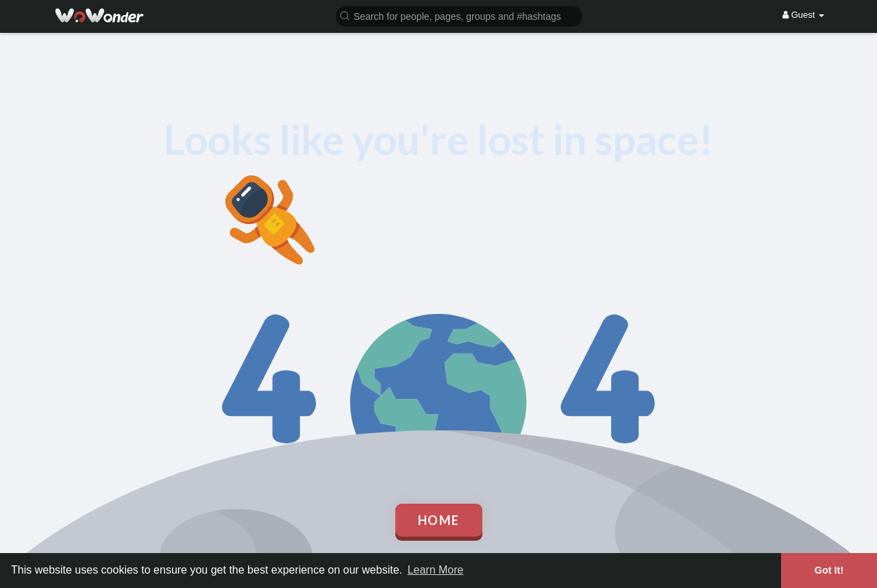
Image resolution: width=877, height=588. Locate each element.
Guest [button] (803, 15)
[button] (459, 15)
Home (439, 520)
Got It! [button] (829, 570)
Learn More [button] (436, 570)
